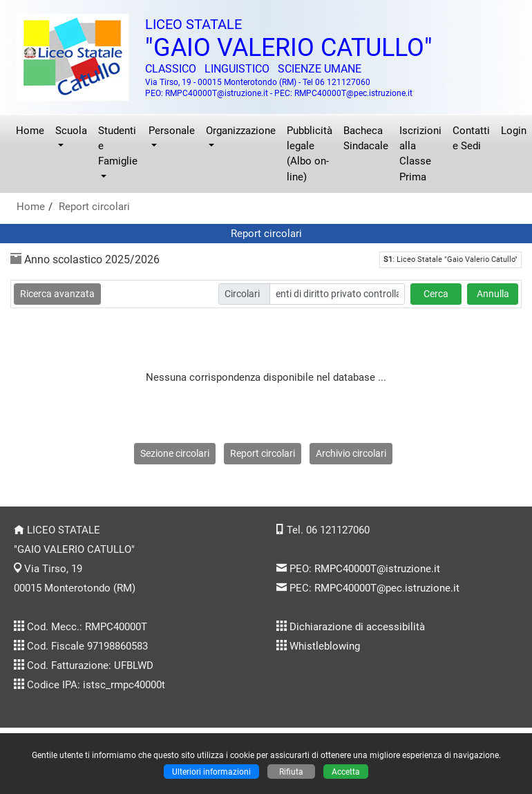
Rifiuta (291, 772)
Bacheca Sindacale (366, 138)
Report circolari (94, 207)
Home (30, 131)
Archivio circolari (351, 453)
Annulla (493, 294)
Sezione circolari (175, 453)
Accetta (346, 772)
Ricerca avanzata (57, 294)
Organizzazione (241, 131)
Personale (172, 131)
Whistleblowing (325, 646)
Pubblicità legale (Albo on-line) (310, 154)
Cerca (436, 294)
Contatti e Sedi (471, 138)
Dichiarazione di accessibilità (357, 627)
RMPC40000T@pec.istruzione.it (387, 588)
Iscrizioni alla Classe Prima (420, 154)
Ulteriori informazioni (211, 772)
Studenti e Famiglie (118, 146)
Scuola (71, 131)
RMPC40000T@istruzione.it (377, 569)
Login (514, 131)
